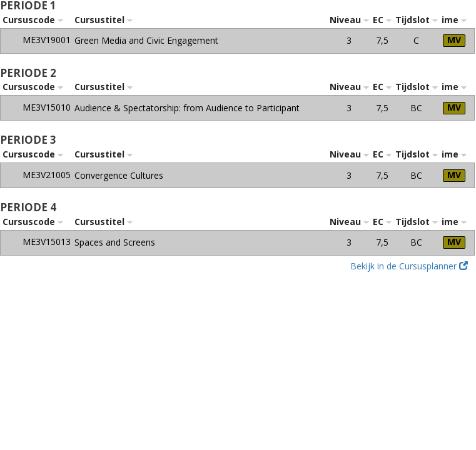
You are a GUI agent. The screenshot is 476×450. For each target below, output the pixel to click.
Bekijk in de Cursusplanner (409, 266)
